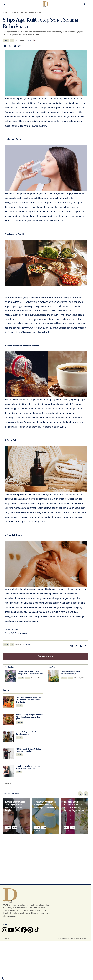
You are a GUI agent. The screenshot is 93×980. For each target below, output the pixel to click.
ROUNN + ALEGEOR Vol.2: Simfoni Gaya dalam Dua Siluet (29, 750)
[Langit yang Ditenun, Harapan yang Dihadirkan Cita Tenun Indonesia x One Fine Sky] (9, 702)
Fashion (19, 705)
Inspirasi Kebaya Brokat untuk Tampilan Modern (27, 733)
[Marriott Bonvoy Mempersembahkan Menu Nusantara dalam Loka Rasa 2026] (9, 719)
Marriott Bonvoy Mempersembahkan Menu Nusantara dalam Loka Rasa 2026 (30, 717)
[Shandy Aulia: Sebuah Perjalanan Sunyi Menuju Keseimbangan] (9, 771)
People (19, 772)
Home (5, 12)
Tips (12, 40)
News (28, 678)
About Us (6, 938)
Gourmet (20, 722)
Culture (64, 678)
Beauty (6, 40)
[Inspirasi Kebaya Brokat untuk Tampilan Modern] (9, 736)
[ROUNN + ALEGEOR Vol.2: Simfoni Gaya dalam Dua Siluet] (9, 753)
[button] (5, 4)
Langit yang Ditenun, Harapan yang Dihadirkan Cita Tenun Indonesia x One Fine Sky (28, 700)
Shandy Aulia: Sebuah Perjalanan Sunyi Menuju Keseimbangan (28, 767)
